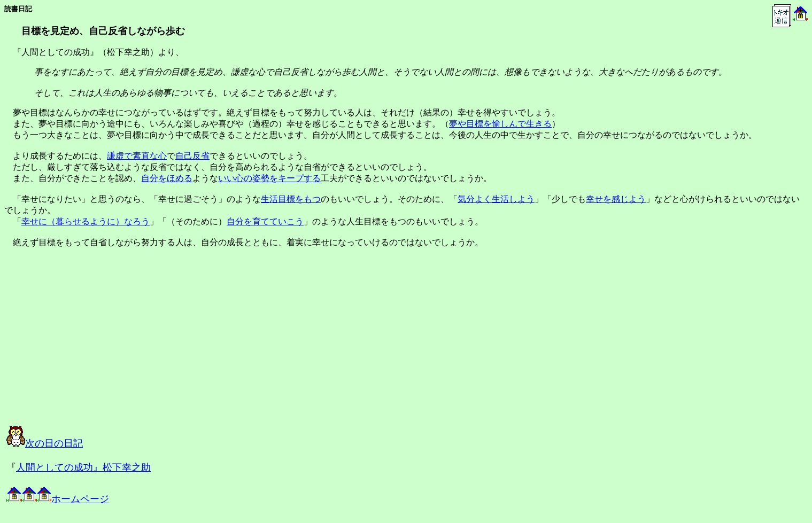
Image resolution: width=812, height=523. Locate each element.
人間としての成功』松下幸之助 (83, 467)
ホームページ (58, 499)
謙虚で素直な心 (137, 156)
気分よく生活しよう (496, 199)
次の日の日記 (45, 443)
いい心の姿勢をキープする (269, 178)
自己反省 (192, 156)
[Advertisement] (114, 346)
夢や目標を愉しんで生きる (500, 124)
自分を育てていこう (265, 221)
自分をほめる (167, 178)
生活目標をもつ (291, 199)
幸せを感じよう (616, 199)
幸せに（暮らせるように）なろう (86, 221)
